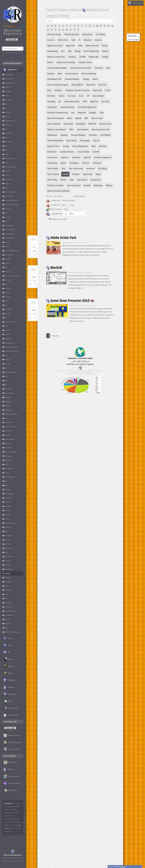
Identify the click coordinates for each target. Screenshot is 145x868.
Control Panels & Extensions (81, 68)
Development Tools (54, 79)
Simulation (76, 157)
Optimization (52, 135)
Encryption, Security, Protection (78, 90)
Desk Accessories (72, 74)
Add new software (12, 735)
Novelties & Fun (105, 124)
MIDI (86, 118)
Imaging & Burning (67, 107)
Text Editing (102, 168)
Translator (76, 174)
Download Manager (72, 79)
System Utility (53, 168)
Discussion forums (12, 783)
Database (51, 74)
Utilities (63, 180)
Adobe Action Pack (61, 237)
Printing (66, 146)
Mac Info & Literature (56, 118)
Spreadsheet (74, 163)
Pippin (8, 659)
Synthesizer (97, 163)
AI (80, 40)
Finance (62, 96)
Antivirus (98, 40)
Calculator (72, 57)
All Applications (9, 75)
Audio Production (92, 46)
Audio (80, 46)
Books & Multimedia (91, 51)
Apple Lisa (9, 666)
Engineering (97, 90)
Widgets (109, 185)
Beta (63, 51)
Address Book (63, 40)
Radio (93, 146)
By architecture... (11, 708)
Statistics (86, 163)
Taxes (63, 168)
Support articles (11, 776)
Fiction (108, 90)
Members (9, 769)
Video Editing (82, 180)
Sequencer (65, 157)
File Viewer (51, 96)
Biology (78, 51)
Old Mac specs (11, 790)
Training (65, 174)
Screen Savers (53, 157)
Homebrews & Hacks (72, 101)
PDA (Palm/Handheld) (55, 141)
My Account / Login (12, 749)
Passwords (93, 135)
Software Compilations (103, 157)
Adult (74, 40)
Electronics (103, 85)
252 (35, 314)
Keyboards (82, 113)
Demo (60, 74)
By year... (9, 701)
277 (35, 281)
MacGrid (54, 267)
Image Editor (52, 107)
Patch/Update (106, 135)
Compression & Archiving (65, 62)
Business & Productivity (56, 57)
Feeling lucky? (10, 680)
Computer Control (85, 62)
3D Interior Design (54, 34)
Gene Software (98, 96)
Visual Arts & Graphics (56, 185)
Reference (103, 146)
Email (49, 90)
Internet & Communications (58, 113)
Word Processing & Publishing (58, 191)
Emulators (58, 90)
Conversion (99, 68)
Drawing (86, 79)
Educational (91, 85)
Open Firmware (83, 129)
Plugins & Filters (53, 146)
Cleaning (105, 57)
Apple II (8, 673)
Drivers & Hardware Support (58, 85)
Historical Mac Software (12, 63)
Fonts (81, 96)
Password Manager (78, 135)
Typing (98, 174)
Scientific (96, 152)
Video (72, 180)
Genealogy (51, 101)
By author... (9, 687)
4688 (34, 277)
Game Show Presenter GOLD (70, 300)
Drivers (95, 79)
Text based (91, 168)
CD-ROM (82, 57)
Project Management (80, 146)
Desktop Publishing (89, 74)
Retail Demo (52, 152)
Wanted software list (13, 742)
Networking (68, 124)
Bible (70, 51)
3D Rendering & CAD (72, 34)
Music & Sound (97, 118)
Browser (105, 51)
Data (108, 68)
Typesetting (88, 174)
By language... (10, 694)
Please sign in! (136, 3)
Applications (10, 70)
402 (35, 251)
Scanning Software (67, 152)
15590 (34, 310)
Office (72, 129)
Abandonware (87, 34)
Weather (87, 185)
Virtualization (96, 180)
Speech (63, 163)
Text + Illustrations (76, 168)
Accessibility (100, 34)
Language (92, 113)
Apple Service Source (55, 46)
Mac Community (10, 756)
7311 (34, 247)
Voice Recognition (74, 185)
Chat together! (11, 762)
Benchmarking (53, 51)
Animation (88, 40)
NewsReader (81, 124)
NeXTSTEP (92, 124)
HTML (85, 101)
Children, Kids (94, 57)
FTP (88, 96)
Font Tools (72, 96)
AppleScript (70, 46)
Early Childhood (77, 85)
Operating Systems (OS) (101, 129)
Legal (102, 113)
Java (73, 113)
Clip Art (50, 62)
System (8, 645)
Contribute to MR (10, 722)
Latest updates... (11, 715)
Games (8, 638)
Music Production (54, 124)
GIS (60, 101)
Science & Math (83, 152)
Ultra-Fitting (52, 180)
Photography (85, 141)
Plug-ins (96, 141)
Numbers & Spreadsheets (57, 129)
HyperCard (94, 101)
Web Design (98, 185)
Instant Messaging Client (87, 107)
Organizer (64, 135)
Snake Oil (87, 157)
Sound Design (52, 163)
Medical (78, 118)
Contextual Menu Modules (57, 68)
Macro (70, 118)
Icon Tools (105, 101)
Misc (7, 652)
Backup (105, 46)
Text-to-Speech (53, 174)
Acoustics (51, 40)
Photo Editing (71, 141)
